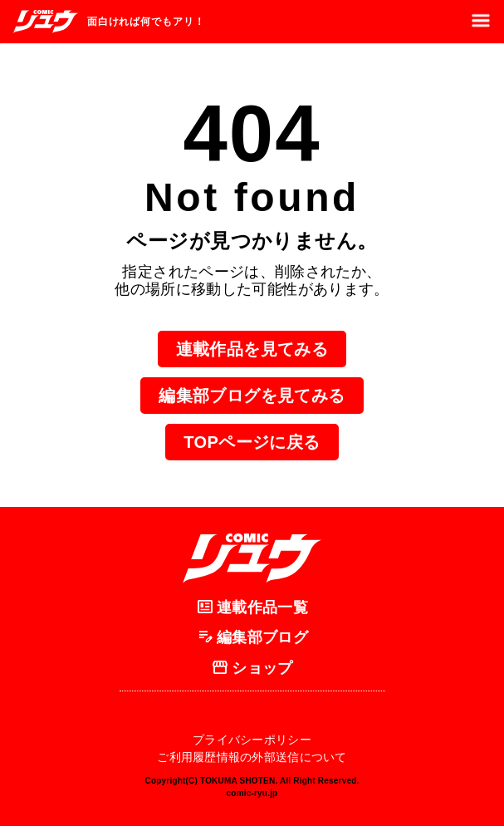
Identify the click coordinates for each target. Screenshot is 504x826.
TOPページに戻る (252, 442)
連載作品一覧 (252, 607)
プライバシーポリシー (252, 740)
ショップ (252, 668)
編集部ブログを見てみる (252, 396)
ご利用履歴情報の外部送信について (252, 757)
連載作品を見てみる (252, 349)
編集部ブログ (252, 638)
